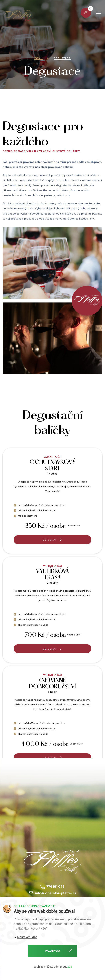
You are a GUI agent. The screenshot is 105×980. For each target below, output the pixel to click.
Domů (39, 58)
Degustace (62, 58)
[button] (99, 13)
